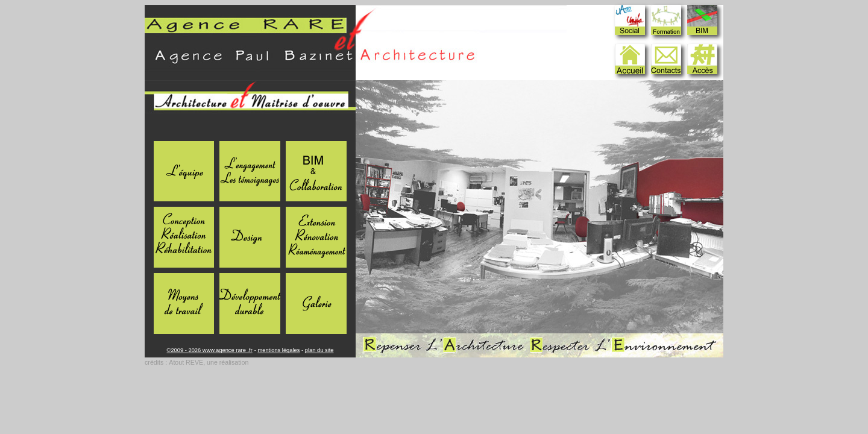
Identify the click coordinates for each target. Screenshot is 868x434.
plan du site (319, 350)
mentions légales (278, 350)
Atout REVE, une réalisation (209, 362)
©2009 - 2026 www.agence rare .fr (210, 350)
